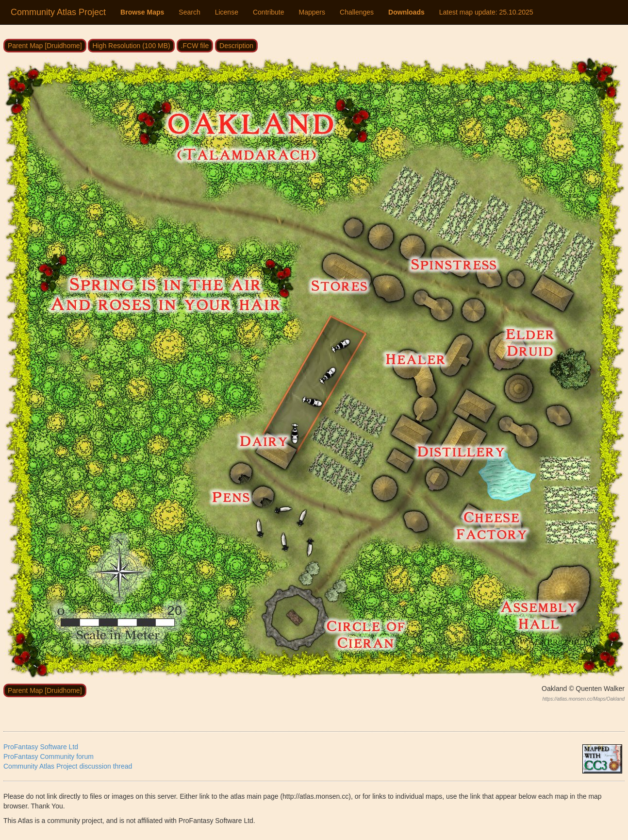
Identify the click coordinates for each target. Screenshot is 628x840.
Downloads (406, 12)
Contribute (269, 12)
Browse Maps (142, 12)
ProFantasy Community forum (49, 756)
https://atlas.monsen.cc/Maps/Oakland (583, 699)
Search (189, 12)
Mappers (312, 12)
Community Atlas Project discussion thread (68, 766)
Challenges (357, 12)
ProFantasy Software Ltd (41, 747)
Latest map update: (486, 12)
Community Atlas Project (58, 12)
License (227, 12)
